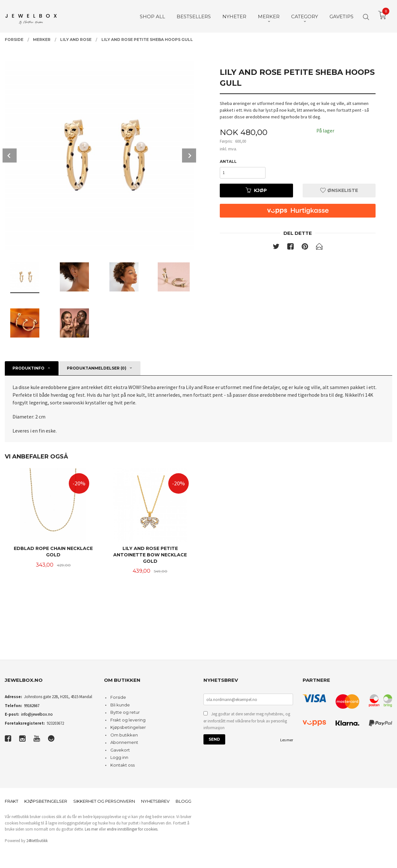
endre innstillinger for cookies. (133, 829)
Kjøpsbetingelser (128, 727)
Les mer (287, 740)
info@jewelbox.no (37, 714)
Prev (10, 155)
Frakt (12, 801)
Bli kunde (120, 705)
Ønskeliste (339, 190)
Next (189, 155)
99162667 (32, 706)
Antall (228, 161)
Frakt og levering (128, 720)
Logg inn (119, 757)
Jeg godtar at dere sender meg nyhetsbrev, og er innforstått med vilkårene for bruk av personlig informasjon (247, 721)
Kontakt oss (123, 765)
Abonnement (124, 742)
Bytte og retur (125, 712)
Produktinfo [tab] (28, 368)
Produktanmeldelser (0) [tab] (97, 368)
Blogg (183, 801)
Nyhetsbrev (155, 801)
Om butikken (124, 735)
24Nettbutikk (37, 841)
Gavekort (120, 750)
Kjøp (256, 190)
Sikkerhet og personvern (104, 801)
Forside (118, 697)
